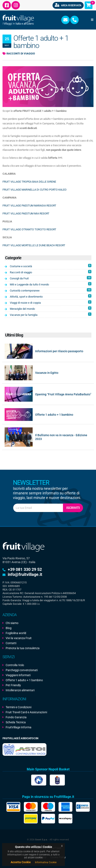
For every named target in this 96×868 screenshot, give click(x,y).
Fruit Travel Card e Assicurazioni (26, 712)
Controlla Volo (15, 665)
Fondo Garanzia (16, 717)
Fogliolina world (16, 633)
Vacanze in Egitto (47, 373)
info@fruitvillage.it (25, 574)
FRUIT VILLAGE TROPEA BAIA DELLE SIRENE (29, 182)
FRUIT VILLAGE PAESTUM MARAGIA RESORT (29, 206)
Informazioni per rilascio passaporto (59, 351)
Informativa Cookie (46, 862)
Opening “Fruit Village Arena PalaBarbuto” (63, 394)
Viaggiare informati (18, 675)
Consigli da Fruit (51, 278)
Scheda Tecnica (16, 722)
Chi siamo (12, 623)
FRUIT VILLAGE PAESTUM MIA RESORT (26, 213)
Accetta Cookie (21, 862)
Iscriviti (73, 508)
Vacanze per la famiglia (51, 315)
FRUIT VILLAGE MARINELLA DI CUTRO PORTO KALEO (35, 190)
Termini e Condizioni (19, 707)
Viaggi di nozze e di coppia (51, 302)
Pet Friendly (13, 685)
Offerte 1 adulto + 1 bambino (54, 415)
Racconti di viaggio (19, 54)
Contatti (11, 643)
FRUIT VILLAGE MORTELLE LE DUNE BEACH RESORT (34, 245)
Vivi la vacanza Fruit (19, 638)
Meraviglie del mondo (51, 308)
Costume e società (51, 266)
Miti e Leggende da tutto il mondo (51, 284)
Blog (9, 628)
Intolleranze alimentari (20, 690)
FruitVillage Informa (19, 727)
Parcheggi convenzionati (22, 670)
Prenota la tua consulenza (23, 648)
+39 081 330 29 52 (25, 569)
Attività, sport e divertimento (51, 296)
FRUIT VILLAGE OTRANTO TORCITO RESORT (29, 229)
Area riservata (68, 5)
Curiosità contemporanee (51, 290)
